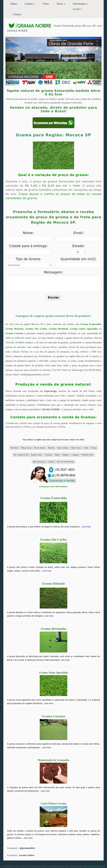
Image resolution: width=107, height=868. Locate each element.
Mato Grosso (76, 448)
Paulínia (66, 455)
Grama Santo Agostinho (84, 329)
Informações (79, 4)
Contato (17, 14)
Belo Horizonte (39, 462)
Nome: (28, 233)
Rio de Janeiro (40, 448)
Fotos (46, 4)
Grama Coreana (14, 333)
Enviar (54, 297)
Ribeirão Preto (88, 455)
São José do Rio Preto (65, 462)
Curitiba (51, 462)
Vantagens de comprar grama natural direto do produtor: (53, 316)
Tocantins (49, 455)
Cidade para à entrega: (28, 246)
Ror (85, 866)
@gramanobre (27, 848)
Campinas (75, 455)
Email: (79, 233)
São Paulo (14, 448)
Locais (76, 9)
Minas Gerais (26, 448)
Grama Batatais (14, 329)
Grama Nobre (27, 855)
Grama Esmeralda (91, 324)
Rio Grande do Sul (21, 455)
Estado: (79, 246)
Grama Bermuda (59, 329)
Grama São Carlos (36, 329)
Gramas (29, 4)
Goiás (86, 448)
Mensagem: (53, 272)
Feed (90, 866)
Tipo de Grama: (28, 259)
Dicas (60, 4)
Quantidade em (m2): (79, 259)
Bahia (57, 455)
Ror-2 (95, 866)
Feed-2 (102, 866)
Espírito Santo (37, 455)
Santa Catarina (63, 448)
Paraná (94, 448)
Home (15, 3)
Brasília (51, 448)
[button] (13, 61)
